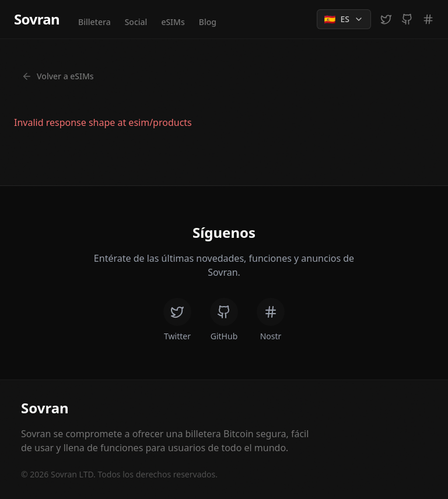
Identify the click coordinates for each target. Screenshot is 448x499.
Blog (208, 22)
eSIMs (173, 22)
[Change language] (344, 19)
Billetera (94, 22)
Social (136, 22)
